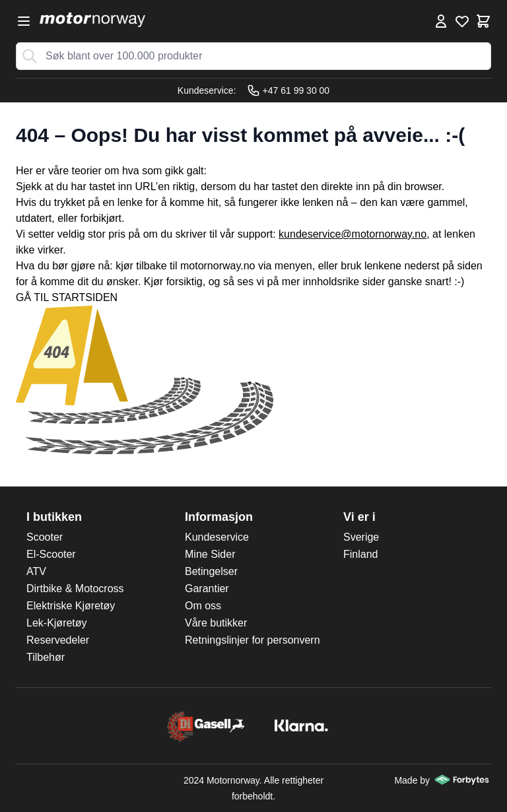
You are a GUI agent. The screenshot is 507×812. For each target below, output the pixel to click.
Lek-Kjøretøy (57, 623)
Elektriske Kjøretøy (71, 606)
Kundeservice (217, 537)
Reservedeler (58, 640)
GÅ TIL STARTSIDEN (67, 297)
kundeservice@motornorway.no (353, 234)
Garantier (207, 589)
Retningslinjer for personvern (253, 640)
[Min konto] (441, 21)
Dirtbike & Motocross (75, 589)
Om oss (203, 606)
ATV (36, 571)
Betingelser (211, 571)
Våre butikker (216, 623)
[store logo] (92, 20)
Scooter (45, 537)
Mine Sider (210, 554)
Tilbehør (46, 657)
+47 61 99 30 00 (288, 90)
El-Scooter (51, 554)
